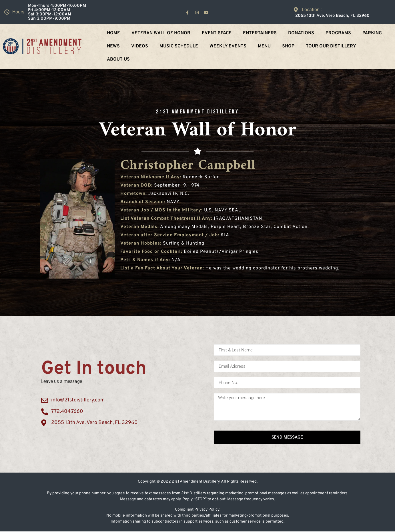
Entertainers (260, 33)
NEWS (113, 46)
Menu (264, 46)
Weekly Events (228, 46)
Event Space (217, 33)
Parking (372, 33)
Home (113, 33)
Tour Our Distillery (331, 46)
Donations (301, 33)
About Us (118, 59)
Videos (140, 46)
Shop (288, 46)
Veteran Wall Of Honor (161, 33)
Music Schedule (179, 46)
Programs (338, 33)
